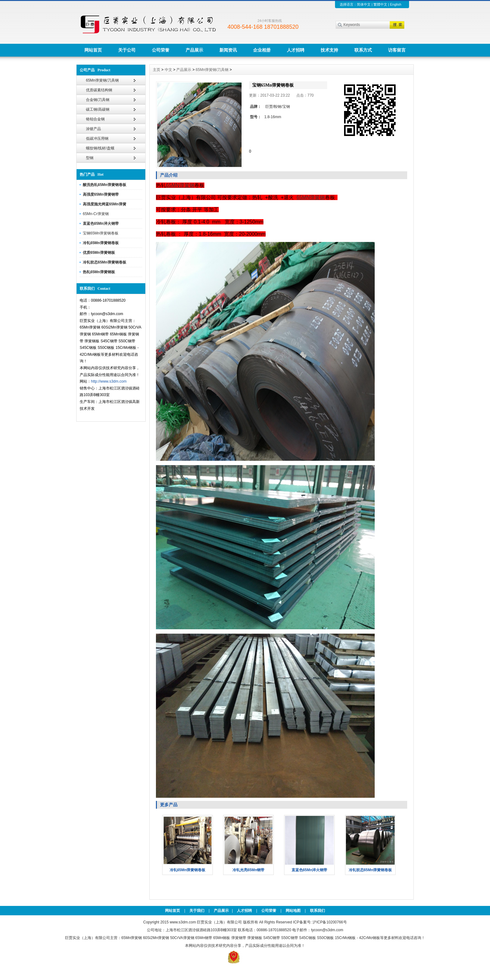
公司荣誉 (161, 50)
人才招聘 (296, 50)
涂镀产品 (93, 129)
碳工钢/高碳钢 (98, 109)
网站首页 (93, 50)
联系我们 (317, 911)
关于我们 (197, 911)
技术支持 (329, 50)
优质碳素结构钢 (99, 90)
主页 (157, 70)
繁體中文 (380, 4)
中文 (168, 70)
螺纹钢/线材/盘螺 (100, 148)
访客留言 (397, 50)
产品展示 (194, 50)
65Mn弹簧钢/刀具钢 (102, 80)
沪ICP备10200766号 (330, 922)
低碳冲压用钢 (97, 138)
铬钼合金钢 (95, 119)
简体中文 (364, 4)
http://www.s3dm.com (109, 381)
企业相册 (262, 50)
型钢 (90, 158)
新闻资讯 (228, 50)
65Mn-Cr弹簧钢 (96, 214)
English (396, 4)
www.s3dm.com (183, 922)
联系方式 (363, 50)
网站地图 (293, 911)
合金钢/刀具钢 (98, 100)
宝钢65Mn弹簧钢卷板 (101, 233)
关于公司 (127, 50)
